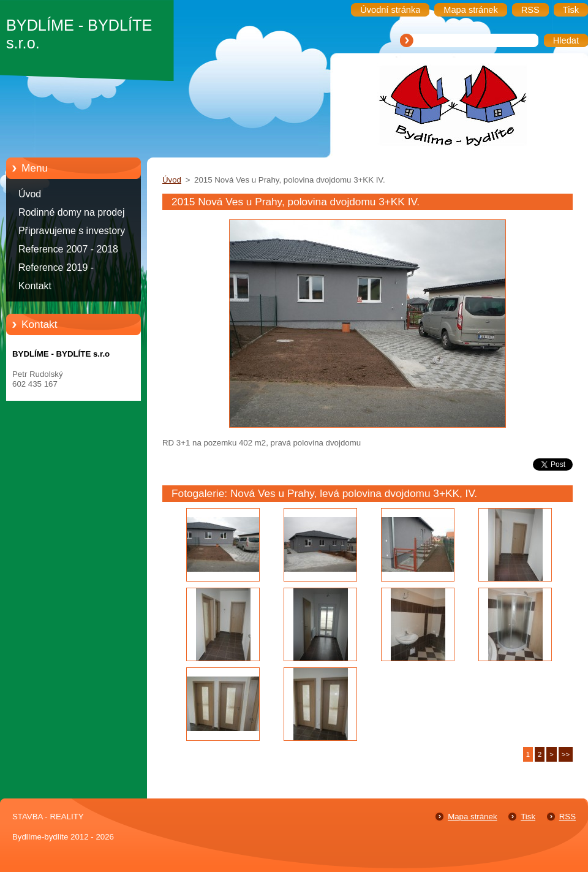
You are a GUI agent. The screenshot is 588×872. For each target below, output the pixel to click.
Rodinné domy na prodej (72, 212)
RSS (567, 817)
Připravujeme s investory (72, 231)
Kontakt (35, 286)
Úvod (30, 194)
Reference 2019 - (56, 267)
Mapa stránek (472, 817)
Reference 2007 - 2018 (68, 249)
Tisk (528, 817)
